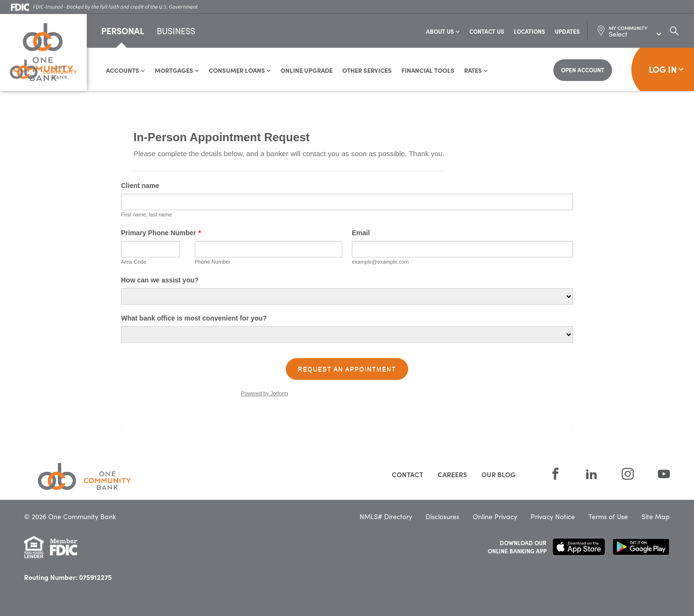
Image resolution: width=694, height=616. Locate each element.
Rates (476, 70)
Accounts (126, 70)
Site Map (656, 516)
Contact (407, 474)
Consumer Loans (240, 70)
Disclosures (442, 516)
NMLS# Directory (386, 516)
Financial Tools (428, 70)
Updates (567, 31)
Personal (123, 31)
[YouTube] (658, 474)
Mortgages (177, 70)
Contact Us (487, 31)
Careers (452, 474)
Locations (529, 31)
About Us (443, 31)
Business (176, 32)
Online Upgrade (307, 70)
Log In (666, 69)
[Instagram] (628, 474)
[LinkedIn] (592, 474)
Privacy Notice (553, 516)
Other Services (367, 70)
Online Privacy (495, 516)
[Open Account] (583, 70)
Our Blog (499, 474)
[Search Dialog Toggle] (674, 31)
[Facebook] (555, 474)
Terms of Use (608, 516)
